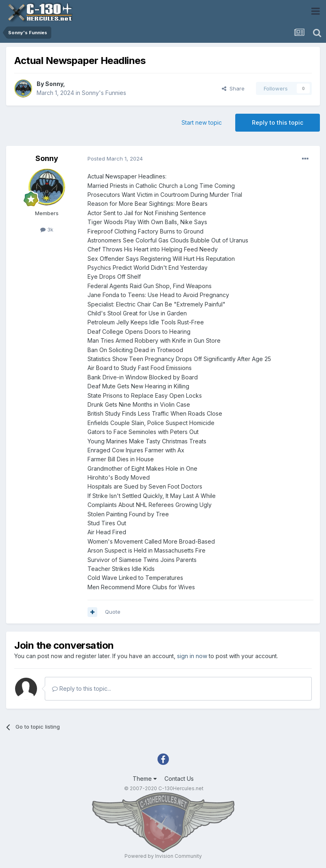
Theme (145, 779)
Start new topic (202, 122)
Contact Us (179, 779)
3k (47, 229)
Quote (113, 612)
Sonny (54, 84)
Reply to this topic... (82, 688)
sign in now (192, 656)
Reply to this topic (278, 122)
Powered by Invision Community (163, 856)
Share (233, 88)
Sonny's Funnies (104, 93)
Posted (115, 159)
